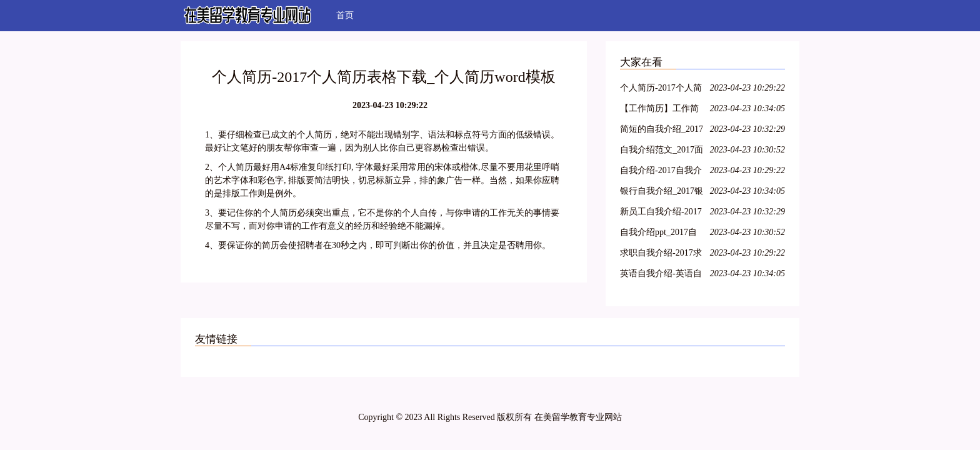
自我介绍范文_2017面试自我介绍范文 (662, 152)
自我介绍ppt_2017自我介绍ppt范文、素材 (661, 234)
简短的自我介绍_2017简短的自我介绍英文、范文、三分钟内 (662, 131)
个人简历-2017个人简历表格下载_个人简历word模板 (662, 90)
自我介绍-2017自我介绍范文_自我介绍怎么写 (662, 172)
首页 (345, 15)
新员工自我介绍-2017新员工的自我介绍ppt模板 (661, 213)
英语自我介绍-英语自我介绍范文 (661, 275)
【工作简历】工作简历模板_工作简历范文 (662, 110)
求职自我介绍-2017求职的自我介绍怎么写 (661, 255)
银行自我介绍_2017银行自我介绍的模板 (662, 193)
